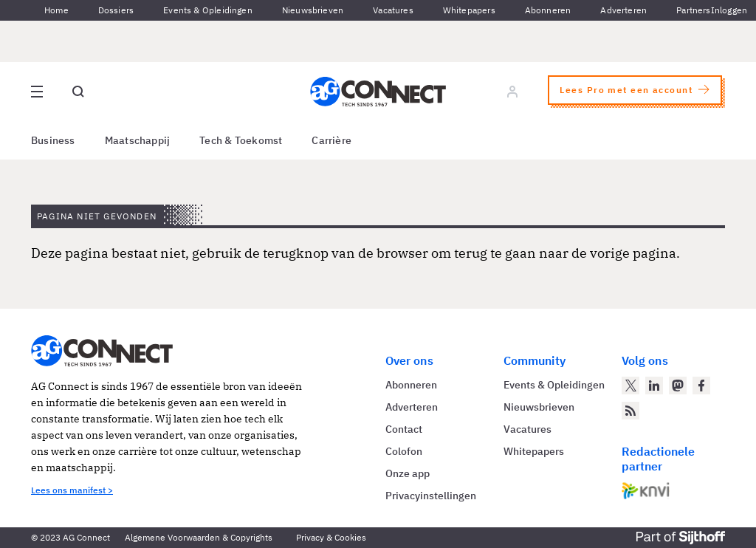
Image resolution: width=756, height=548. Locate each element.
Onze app (408, 473)
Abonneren (548, 10)
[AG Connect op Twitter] (630, 386)
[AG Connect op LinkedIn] (654, 386)
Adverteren (623, 10)
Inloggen (729, 10)
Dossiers (116, 10)
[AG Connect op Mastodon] (678, 386)
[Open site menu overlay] (37, 92)
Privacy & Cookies (331, 537)
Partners (693, 10)
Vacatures (393, 10)
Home (56, 10)
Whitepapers (469, 10)
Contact (404, 429)
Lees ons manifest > (72, 490)
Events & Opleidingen (208, 10)
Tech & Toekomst (241, 140)
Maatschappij (138, 140)
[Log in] (512, 92)
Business (53, 140)
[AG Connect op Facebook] (701, 386)
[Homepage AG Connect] (378, 92)
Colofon (404, 451)
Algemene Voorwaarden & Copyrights (199, 537)
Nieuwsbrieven (313, 10)
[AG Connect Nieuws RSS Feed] (630, 411)
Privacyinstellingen (431, 496)
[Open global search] (78, 92)
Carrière (331, 140)
